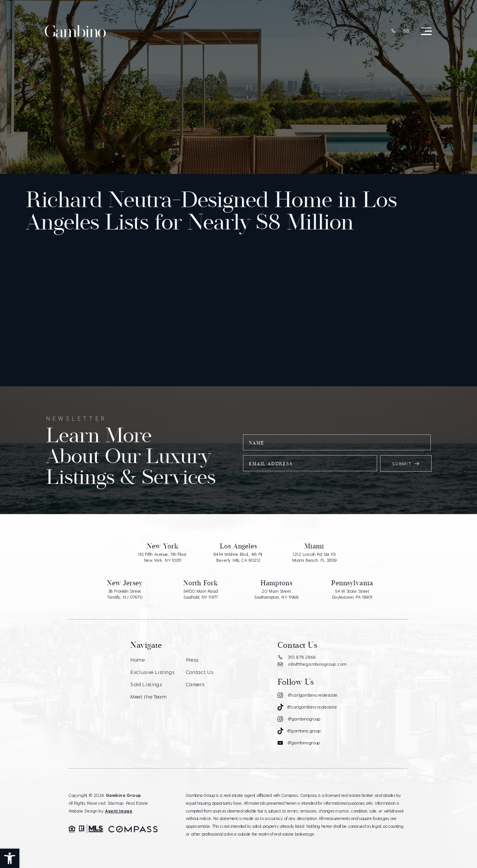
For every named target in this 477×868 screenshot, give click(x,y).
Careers (195, 684)
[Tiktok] (307, 707)
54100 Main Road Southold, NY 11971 (201, 595)
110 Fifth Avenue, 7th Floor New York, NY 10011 (163, 558)
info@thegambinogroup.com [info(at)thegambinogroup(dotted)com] (312, 664)
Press (192, 660)
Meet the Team (149, 696)
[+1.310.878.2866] (393, 32)
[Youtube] (298, 743)
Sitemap (116, 803)
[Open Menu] (426, 32)
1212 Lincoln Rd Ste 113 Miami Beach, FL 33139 (315, 558)
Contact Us (199, 672)
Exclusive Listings (153, 672)
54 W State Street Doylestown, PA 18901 (352, 595)
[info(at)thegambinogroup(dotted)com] (406, 32)
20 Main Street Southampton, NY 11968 (277, 595)
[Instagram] (307, 695)
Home (138, 660)
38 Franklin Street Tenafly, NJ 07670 (125, 595)
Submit (406, 464)
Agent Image (119, 811)
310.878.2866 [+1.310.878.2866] (297, 657)
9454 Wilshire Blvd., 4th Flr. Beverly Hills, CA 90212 (238, 558)
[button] (10, 858)
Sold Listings (146, 684)
